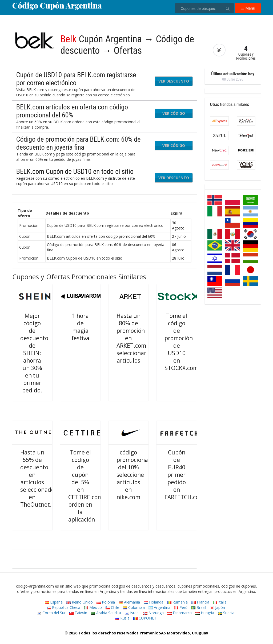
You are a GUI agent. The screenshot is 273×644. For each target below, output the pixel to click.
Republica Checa (63, 607)
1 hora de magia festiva (80, 327)
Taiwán (78, 613)
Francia (200, 602)
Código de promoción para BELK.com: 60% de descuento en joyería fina (79, 143)
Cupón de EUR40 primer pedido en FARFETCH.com (184, 475)
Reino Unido (80, 602)
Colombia (134, 607)
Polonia (106, 602)
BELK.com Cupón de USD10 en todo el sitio (75, 171)
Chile (112, 607)
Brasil (199, 607)
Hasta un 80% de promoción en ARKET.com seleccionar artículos (131, 338)
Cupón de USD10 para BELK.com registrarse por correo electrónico (76, 79)
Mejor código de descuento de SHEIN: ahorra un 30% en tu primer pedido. (34, 353)
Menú (248, 8)
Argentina (159, 607)
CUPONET (145, 618)
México (93, 607)
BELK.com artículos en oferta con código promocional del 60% (72, 111)
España (54, 602)
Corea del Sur (51, 613)
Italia (220, 602)
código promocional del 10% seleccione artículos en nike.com (133, 475)
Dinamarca (180, 613)
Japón (217, 607)
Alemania (129, 602)
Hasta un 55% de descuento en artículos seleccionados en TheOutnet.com (41, 478)
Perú (181, 607)
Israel (132, 613)
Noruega (153, 613)
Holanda (154, 602)
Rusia (122, 618)
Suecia (226, 613)
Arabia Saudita (106, 613)
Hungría (205, 613)
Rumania (177, 602)
